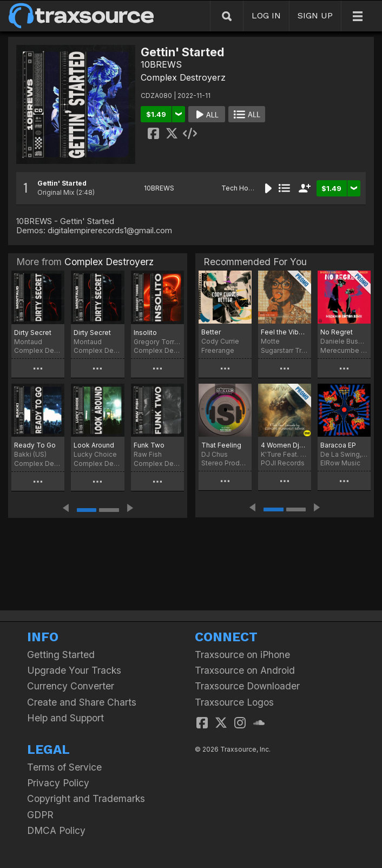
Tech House (241, 188)
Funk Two (149, 445)
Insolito (145, 333)
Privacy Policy (58, 783)
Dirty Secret (33, 333)
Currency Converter (71, 686)
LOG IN (266, 15)
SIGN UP (315, 15)
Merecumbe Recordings (344, 350)
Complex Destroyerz (183, 77)
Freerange (218, 350)
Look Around (94, 445)
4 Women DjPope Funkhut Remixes (285, 445)
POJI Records (283, 463)
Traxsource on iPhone (242, 655)
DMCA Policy (56, 830)
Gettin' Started (62, 183)
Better (211, 332)
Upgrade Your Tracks (74, 670)
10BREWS (161, 64)
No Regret (337, 332)
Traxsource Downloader (247, 686)
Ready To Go (35, 445)
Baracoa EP (338, 445)
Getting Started (61, 655)
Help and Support (65, 718)
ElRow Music (340, 463)
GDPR (40, 815)
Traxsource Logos (234, 702)
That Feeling (221, 445)
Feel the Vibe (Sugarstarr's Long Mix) (285, 332)
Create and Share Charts (82, 702)
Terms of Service (64, 767)
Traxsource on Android (245, 670)
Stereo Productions (225, 463)
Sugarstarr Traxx (285, 350)
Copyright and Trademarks (86, 798)
